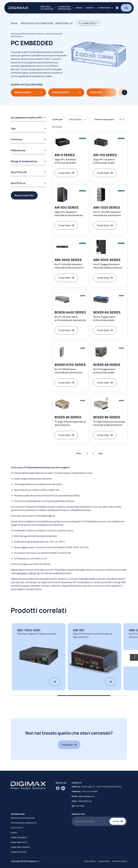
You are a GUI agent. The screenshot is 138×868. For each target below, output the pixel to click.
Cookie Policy (104, 861)
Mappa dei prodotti (19, 852)
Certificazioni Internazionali (23, 818)
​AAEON (32, 573)
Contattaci (69, 745)
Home (14, 23)
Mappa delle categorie (20, 847)
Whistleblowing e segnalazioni (24, 823)
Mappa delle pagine (19, 837)
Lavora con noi (17, 828)
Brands (14, 833)
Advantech (22, 573)
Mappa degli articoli (19, 842)
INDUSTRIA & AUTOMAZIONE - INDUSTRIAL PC (47, 23)
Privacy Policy (90, 861)
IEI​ (39, 573)
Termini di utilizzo (120, 861)
